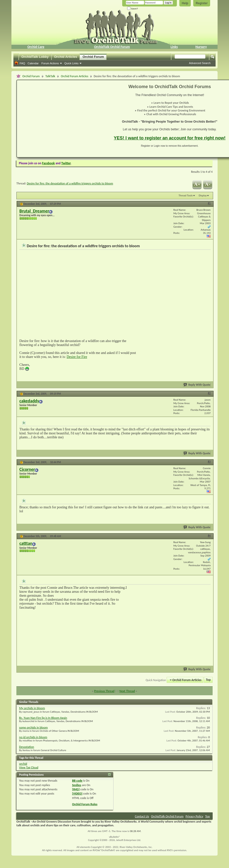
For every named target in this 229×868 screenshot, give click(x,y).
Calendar (33, 63)
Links (174, 47)
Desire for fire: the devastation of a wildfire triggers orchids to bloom (70, 183)
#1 (209, 203)
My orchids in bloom (32, 708)
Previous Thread (104, 691)
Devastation (27, 747)
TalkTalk (50, 76)
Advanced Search (200, 63)
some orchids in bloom (33, 727)
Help (185, 3)
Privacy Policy (194, 816)
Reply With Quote (197, 385)
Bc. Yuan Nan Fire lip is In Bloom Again (43, 718)
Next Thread (127, 691)
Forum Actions (50, 63)
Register (202, 3)
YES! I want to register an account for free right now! (170, 138)
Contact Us (142, 816)
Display (203, 195)
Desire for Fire (77, 357)
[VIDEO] (77, 793)
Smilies (77, 785)
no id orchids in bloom (33, 737)
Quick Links (71, 63)
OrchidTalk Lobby (35, 57)
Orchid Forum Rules (85, 804)
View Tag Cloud (29, 767)
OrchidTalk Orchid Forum (112, 47)
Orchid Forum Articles (75, 76)
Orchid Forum (93, 57)
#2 (209, 393)
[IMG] (76, 789)
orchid (23, 764)
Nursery (201, 47)
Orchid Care (36, 47)
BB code (77, 781)
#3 (209, 462)
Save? (133, 9)
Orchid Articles (66, 57)
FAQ (22, 63)
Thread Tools (186, 195)
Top (208, 680)
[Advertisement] (62, 119)
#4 (209, 536)
